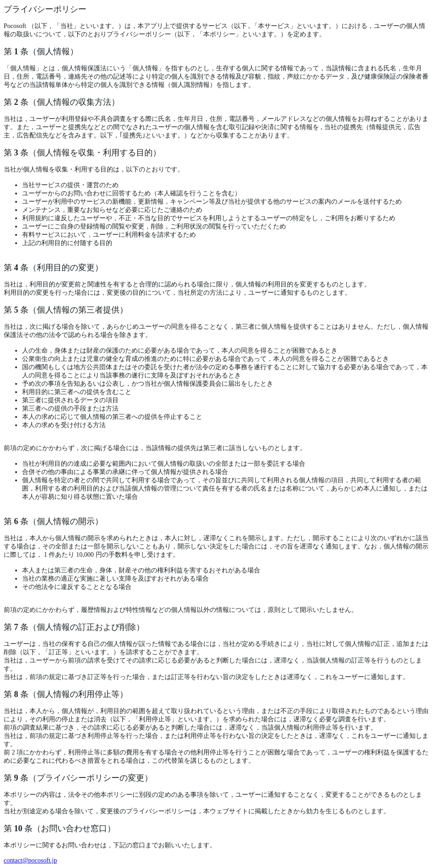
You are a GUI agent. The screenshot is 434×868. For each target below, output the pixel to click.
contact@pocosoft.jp (30, 860)
